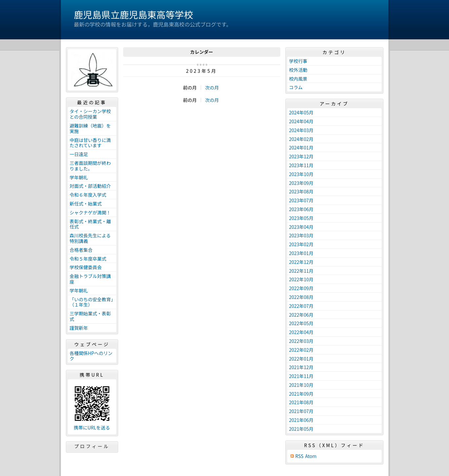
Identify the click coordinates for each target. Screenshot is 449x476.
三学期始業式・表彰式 (90, 316)
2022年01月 (301, 359)
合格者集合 (81, 250)
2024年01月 (301, 148)
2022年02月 (301, 350)
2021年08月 (301, 402)
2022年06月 (301, 315)
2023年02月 (301, 244)
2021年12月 (301, 367)
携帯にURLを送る (92, 428)
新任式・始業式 (86, 204)
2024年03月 (301, 130)
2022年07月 (301, 306)
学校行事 (298, 61)
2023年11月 (301, 165)
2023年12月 (301, 156)
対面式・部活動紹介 (90, 186)
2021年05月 (301, 429)
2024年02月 (301, 139)
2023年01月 (301, 253)
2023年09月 (301, 183)
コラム (296, 87)
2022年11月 (301, 271)
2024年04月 (301, 121)
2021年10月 (301, 385)
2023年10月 (301, 174)
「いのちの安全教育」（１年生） (92, 302)
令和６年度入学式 (88, 195)
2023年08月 (301, 191)
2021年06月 (301, 420)
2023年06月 (301, 209)
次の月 (212, 88)
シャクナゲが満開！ (90, 212)
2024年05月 (301, 112)
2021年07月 (301, 411)
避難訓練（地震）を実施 (90, 128)
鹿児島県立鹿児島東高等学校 (134, 14)
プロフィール (92, 446)
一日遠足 (79, 154)
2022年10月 (301, 279)
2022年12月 (301, 262)
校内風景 (298, 79)
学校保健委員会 (86, 267)
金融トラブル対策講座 (90, 279)
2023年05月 (301, 218)
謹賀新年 (79, 328)
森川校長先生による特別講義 (90, 238)
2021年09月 (301, 394)
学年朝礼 (79, 177)
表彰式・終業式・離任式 (90, 224)
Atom (311, 456)
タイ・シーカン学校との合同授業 (90, 114)
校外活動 (298, 70)
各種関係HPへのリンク (91, 356)
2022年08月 (301, 297)
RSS (299, 456)
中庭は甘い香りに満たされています (90, 143)
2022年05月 (301, 323)
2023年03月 (301, 235)
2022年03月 (301, 341)
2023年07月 (301, 200)
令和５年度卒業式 (88, 259)
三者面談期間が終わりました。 (90, 166)
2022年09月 (301, 288)
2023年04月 (301, 227)
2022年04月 (301, 332)
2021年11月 (301, 376)
